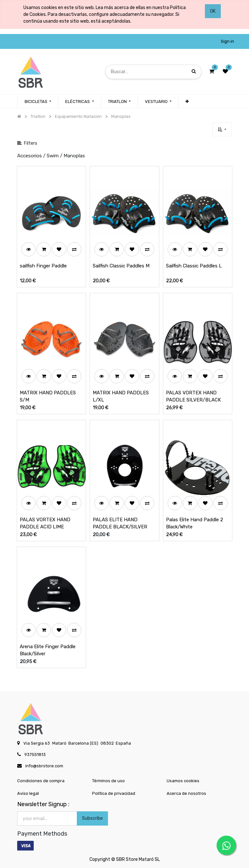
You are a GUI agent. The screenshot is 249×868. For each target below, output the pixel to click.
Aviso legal (28, 793)
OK (213, 11)
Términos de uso (108, 781)
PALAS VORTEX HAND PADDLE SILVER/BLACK (193, 396)
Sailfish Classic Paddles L (194, 266)
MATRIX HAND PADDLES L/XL (121, 396)
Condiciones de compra (41, 781)
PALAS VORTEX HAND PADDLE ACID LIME (45, 523)
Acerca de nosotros (186, 793)
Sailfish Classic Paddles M (121, 266)
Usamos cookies (183, 781)
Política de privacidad (114, 793)
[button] (187, 102)
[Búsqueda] (194, 72)
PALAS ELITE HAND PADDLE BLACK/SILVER (120, 523)
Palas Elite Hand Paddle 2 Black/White (195, 523)
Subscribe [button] (92, 818)
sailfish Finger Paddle (43, 266)
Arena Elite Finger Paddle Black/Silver (48, 650)
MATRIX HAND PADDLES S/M (48, 396)
